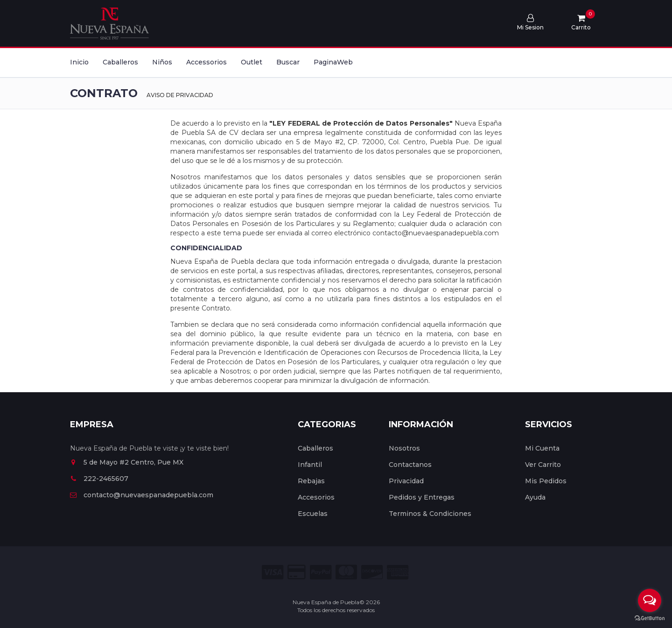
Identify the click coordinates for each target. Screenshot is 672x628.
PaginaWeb (333, 62)
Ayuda (535, 497)
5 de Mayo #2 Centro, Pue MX (127, 462)
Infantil (310, 465)
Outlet (252, 62)
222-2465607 (99, 479)
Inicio (79, 62)
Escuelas (313, 514)
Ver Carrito (543, 465)
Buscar (288, 62)
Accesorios (316, 497)
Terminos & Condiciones (430, 514)
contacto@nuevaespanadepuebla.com (142, 495)
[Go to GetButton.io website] (650, 618)
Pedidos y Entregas (422, 497)
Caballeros (120, 62)
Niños (162, 62)
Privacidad (406, 481)
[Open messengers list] (650, 600)
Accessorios (206, 62)
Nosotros (404, 448)
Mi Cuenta (542, 448)
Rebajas (311, 481)
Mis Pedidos (546, 481)
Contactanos (410, 465)
